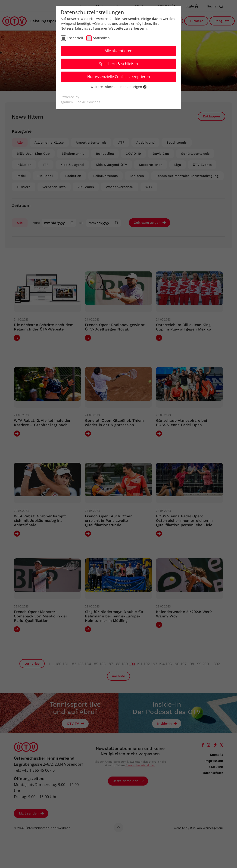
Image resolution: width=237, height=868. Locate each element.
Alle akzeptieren (118, 51)
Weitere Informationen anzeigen (118, 87)
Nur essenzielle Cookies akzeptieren (119, 77)
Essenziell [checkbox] (75, 38)
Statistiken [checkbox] (101, 38)
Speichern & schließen (118, 64)
